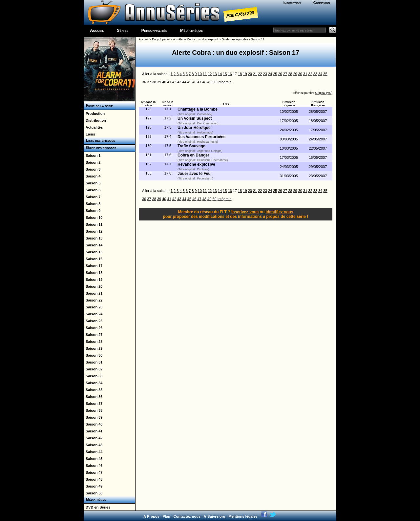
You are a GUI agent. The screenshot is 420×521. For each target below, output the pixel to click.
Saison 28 (93, 342)
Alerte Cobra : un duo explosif (198, 39)
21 (255, 74)
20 (250, 74)
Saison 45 (93, 459)
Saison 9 (92, 211)
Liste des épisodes (99, 140)
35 (325, 74)
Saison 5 (92, 183)
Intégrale (225, 82)
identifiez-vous (280, 212)
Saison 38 (93, 410)
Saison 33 (93, 376)
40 (164, 82)
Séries (123, 30)
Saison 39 (93, 417)
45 (189, 82)
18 (240, 74)
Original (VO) (324, 93)
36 (144, 82)
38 (154, 82)
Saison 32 (93, 369)
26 (280, 74)
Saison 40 (93, 424)
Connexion (322, 3)
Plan (167, 516)
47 (199, 82)
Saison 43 (93, 445)
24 (270, 74)
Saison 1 (92, 156)
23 (265, 74)
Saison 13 (93, 238)
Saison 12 (93, 231)
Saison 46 (93, 466)
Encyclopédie (161, 39)
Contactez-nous (187, 516)
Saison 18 (93, 273)
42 (174, 82)
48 (204, 82)
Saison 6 (92, 190)
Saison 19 (93, 280)
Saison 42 (93, 438)
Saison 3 (92, 169)
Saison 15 (93, 252)
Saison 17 (93, 266)
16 (230, 74)
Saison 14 (93, 245)
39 (159, 82)
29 (295, 74)
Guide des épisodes (100, 148)
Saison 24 (93, 314)
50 (214, 82)
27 (285, 74)
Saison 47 (93, 472)
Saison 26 (93, 328)
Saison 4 (92, 176)
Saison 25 (93, 321)
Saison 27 (93, 335)
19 (245, 74)
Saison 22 (93, 300)
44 (184, 82)
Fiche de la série (98, 106)
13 (215, 74)
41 (169, 82)
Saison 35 (93, 390)
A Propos (151, 516)
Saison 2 (92, 162)
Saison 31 (93, 362)
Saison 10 (93, 218)
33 (315, 74)
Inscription (292, 3)
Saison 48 (93, 479)
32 (310, 74)
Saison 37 (93, 404)
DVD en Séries (97, 507)
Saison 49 (93, 486)
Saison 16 (93, 259)
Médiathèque (191, 30)
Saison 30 (93, 355)
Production (94, 114)
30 (300, 74)
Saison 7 (92, 197)
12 (210, 74)
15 (225, 74)
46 (194, 82)
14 (220, 74)
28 (290, 74)
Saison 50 (93, 493)
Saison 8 (92, 204)
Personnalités (154, 30)
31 (305, 74)
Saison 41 (93, 431)
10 (200, 74)
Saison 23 (93, 307)
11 (205, 74)
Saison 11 (93, 224)
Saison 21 (93, 293)
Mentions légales (243, 516)
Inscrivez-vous (245, 212)
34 (320, 74)
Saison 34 (93, 383)
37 (149, 82)
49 (209, 82)
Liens (89, 134)
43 (179, 82)
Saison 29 (93, 348)
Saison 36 (93, 397)
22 (260, 74)
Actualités (93, 127)
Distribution (95, 120)
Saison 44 (93, 452)
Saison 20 (93, 286)
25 (275, 74)
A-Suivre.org (214, 516)
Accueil (97, 30)
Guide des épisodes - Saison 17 (243, 39)
